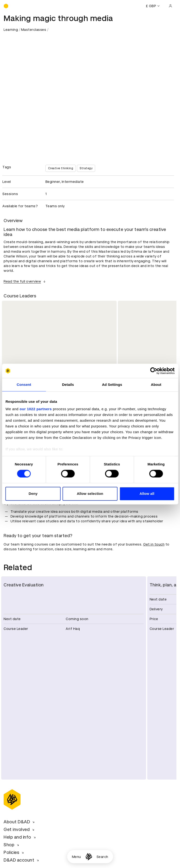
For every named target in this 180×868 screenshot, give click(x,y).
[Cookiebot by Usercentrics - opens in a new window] (154, 371)
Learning (11, 30)
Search (102, 857)
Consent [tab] (24, 385)
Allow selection (90, 494)
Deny (33, 494)
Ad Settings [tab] (112, 385)
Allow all (147, 494)
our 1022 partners (36, 409)
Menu (76, 857)
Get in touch (154, 544)
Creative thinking (61, 168)
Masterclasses (34, 30)
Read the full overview (25, 281)
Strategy (86, 168)
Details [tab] (68, 385)
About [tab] (156, 385)
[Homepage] (89, 857)
